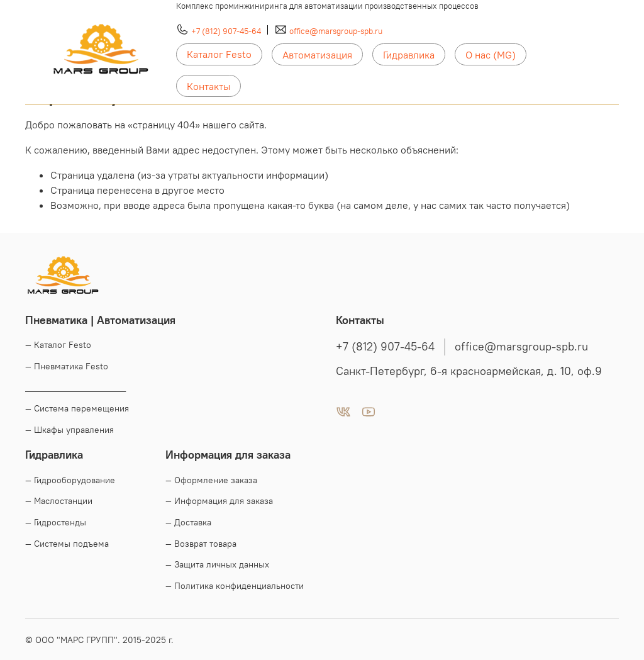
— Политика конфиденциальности (235, 586)
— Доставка (188, 522)
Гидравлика (409, 55)
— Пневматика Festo (67, 366)
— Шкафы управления (69, 430)
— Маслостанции (59, 501)
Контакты (208, 86)
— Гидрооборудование (70, 480)
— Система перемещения (77, 408)
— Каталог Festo (58, 345)
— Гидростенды (56, 522)
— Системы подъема (67, 544)
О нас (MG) (491, 55)
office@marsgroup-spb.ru (336, 31)
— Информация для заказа (219, 501)
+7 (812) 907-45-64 (226, 31)
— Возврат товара (201, 544)
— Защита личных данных (217, 564)
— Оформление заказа (211, 480)
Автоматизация (317, 55)
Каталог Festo (219, 54)
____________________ (75, 388)
